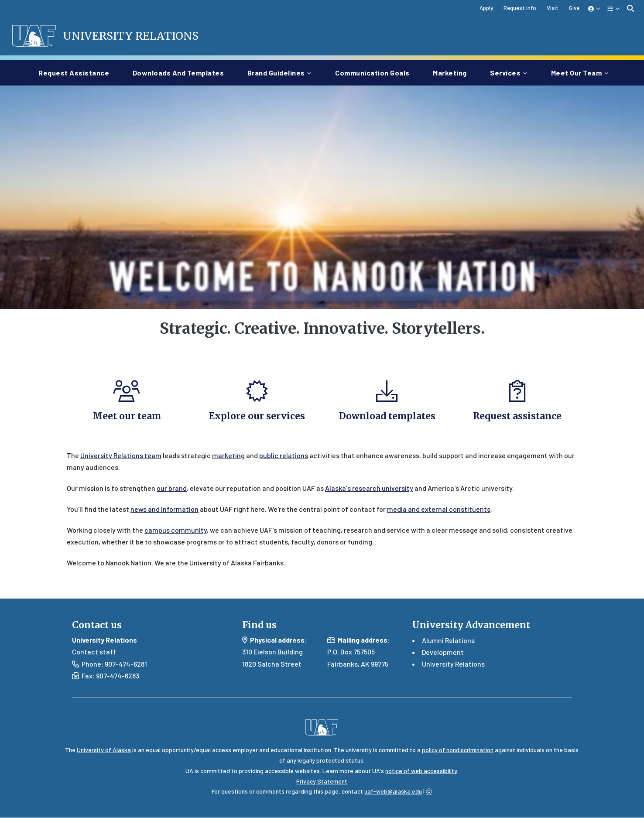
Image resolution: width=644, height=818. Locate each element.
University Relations (132, 36)
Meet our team (127, 417)
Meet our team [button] (577, 73)
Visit (553, 8)
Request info (520, 8)
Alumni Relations (448, 640)
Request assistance (75, 72)
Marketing (452, 72)
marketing (228, 456)
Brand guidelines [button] (276, 73)
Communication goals (374, 72)
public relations (284, 456)
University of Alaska (104, 750)
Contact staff (94, 652)
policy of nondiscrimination (458, 750)
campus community (176, 530)
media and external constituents (439, 509)
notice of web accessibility (421, 771)
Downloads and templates (180, 72)
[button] (594, 8)
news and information (164, 509)
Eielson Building (278, 652)
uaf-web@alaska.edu (393, 792)
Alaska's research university (369, 488)
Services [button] (505, 73)
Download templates (387, 417)
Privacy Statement (322, 781)
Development (443, 652)
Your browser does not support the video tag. (322, 198)
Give (574, 8)
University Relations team (121, 456)
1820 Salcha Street (272, 664)
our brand (172, 488)
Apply (486, 8)
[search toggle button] (630, 8)
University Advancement (471, 625)
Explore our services (257, 417)
